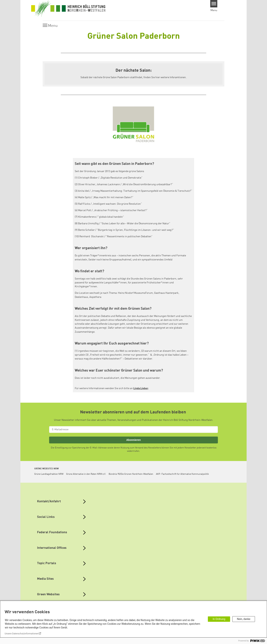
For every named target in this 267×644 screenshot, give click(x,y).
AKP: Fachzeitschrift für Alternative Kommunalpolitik (182, 474)
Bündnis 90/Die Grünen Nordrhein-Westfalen (131, 474)
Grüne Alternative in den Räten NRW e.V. (86, 474)
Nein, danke (244, 619)
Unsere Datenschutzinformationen (22, 634)
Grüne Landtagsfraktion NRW (49, 474)
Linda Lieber (141, 388)
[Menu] (214, 4)
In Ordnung (219, 619)
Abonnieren (133, 440)
